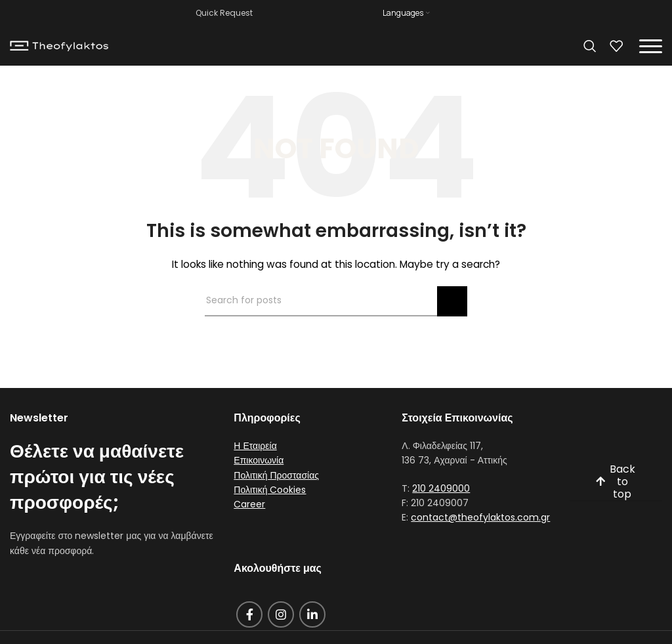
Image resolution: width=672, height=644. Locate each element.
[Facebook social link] (249, 614)
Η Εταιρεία (255, 446)
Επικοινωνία (259, 460)
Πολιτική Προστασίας (276, 475)
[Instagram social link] (281, 614)
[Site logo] (59, 45)
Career (249, 504)
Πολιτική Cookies (270, 490)
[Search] (590, 46)
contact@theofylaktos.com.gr (480, 517)
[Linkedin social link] (312, 614)
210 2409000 (441, 488)
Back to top (615, 482)
